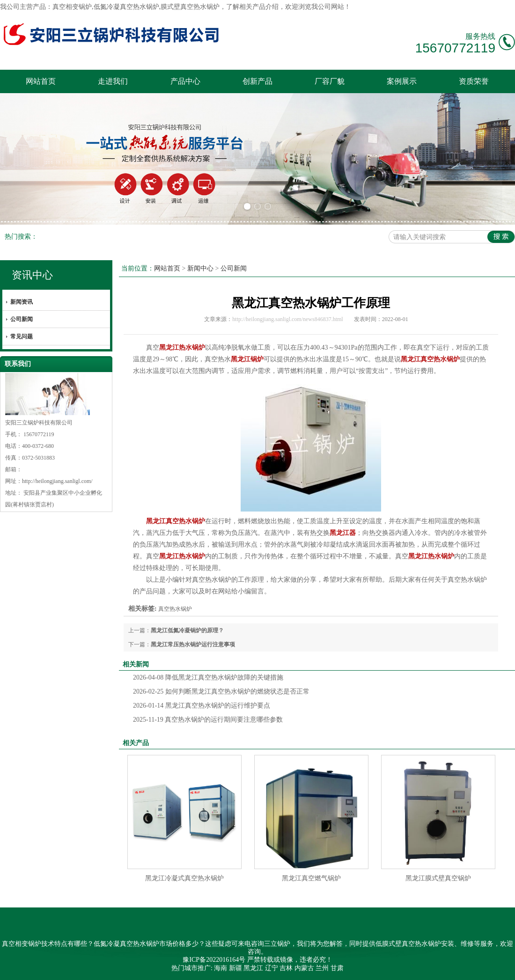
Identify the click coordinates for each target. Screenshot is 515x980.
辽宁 (272, 968)
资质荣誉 (474, 81)
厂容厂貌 (330, 81)
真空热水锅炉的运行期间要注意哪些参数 (208, 720)
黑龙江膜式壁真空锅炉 (438, 878)
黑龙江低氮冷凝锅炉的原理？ (187, 630)
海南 (221, 968)
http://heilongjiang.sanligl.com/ (57, 481)
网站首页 (41, 81)
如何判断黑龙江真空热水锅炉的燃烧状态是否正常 (221, 691)
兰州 (322, 968)
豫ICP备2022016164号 (214, 960)
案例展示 (402, 81)
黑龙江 (253, 968)
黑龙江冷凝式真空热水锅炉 (184, 878)
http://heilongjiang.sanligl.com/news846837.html (287, 319)
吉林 (286, 968)
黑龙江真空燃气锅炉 (311, 878)
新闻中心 (200, 268)
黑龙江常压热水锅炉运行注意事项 (193, 644)
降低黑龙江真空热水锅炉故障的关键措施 (208, 677)
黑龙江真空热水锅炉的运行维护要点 (202, 706)
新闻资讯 (22, 302)
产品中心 (185, 81)
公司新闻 (22, 319)
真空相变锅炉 (72, 7)
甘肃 (337, 968)
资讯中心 (32, 275)
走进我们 (113, 81)
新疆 (235, 968)
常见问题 (22, 336)
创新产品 (257, 81)
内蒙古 (304, 968)
